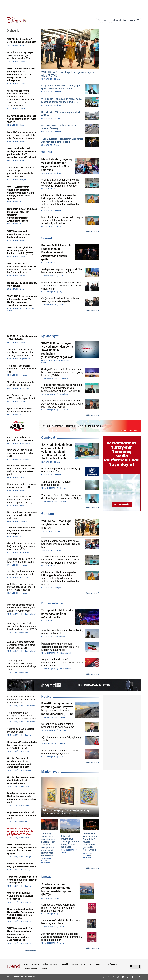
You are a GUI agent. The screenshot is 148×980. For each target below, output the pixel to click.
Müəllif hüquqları (97, 964)
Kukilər (44, 969)
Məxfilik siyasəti (30, 969)
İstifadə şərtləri (114, 964)
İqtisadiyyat (50, 336)
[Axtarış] (99, 20)
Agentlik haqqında (31, 964)
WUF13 (47, 152)
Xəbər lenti (15, 31)
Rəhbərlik (64, 964)
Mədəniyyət (50, 772)
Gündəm (48, 514)
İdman (46, 877)
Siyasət (47, 238)
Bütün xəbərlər (91, 232)
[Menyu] (134, 20)
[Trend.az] (17, 20)
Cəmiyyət (48, 437)
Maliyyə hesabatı (50, 964)
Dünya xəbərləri (53, 603)
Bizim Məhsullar (79, 964)
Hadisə (46, 696)
